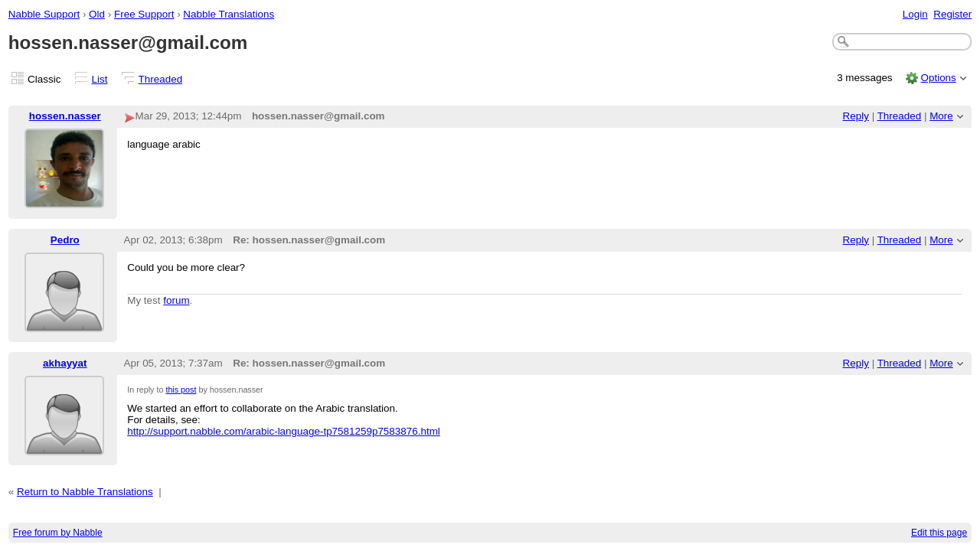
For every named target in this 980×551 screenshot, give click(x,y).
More (941, 116)
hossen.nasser (65, 116)
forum (176, 300)
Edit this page (939, 533)
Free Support (144, 14)
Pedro (65, 240)
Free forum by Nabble (58, 533)
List (100, 79)
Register (952, 14)
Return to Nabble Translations (85, 492)
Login (915, 14)
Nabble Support (44, 14)
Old (97, 14)
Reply (856, 116)
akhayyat (65, 363)
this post (181, 390)
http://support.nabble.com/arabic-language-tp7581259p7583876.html (284, 431)
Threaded (161, 79)
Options (938, 78)
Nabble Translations (229, 14)
